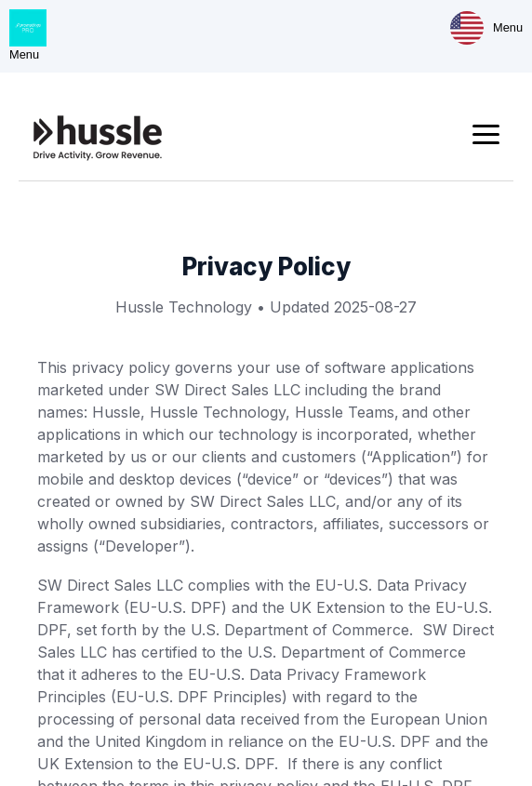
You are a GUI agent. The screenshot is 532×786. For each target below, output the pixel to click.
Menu (508, 27)
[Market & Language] (467, 28)
